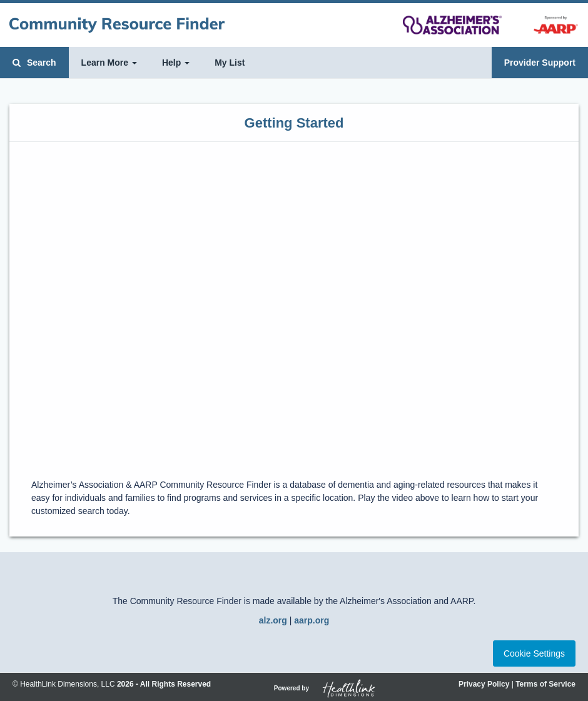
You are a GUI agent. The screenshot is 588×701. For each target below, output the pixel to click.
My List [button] (230, 63)
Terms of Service (545, 684)
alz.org (273, 620)
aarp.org (312, 620)
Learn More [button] (109, 63)
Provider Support (540, 63)
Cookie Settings (534, 653)
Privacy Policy (484, 684)
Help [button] (176, 63)
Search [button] (34, 63)
